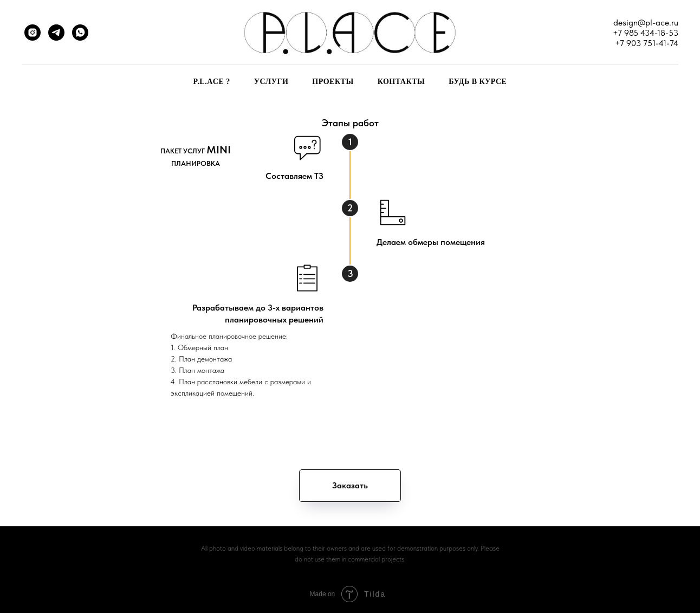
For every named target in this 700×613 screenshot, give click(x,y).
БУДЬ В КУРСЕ (478, 82)
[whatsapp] (80, 33)
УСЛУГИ (271, 82)
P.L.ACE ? (212, 82)
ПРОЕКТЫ (333, 82)
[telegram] (56, 33)
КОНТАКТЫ (401, 82)
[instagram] (33, 33)
